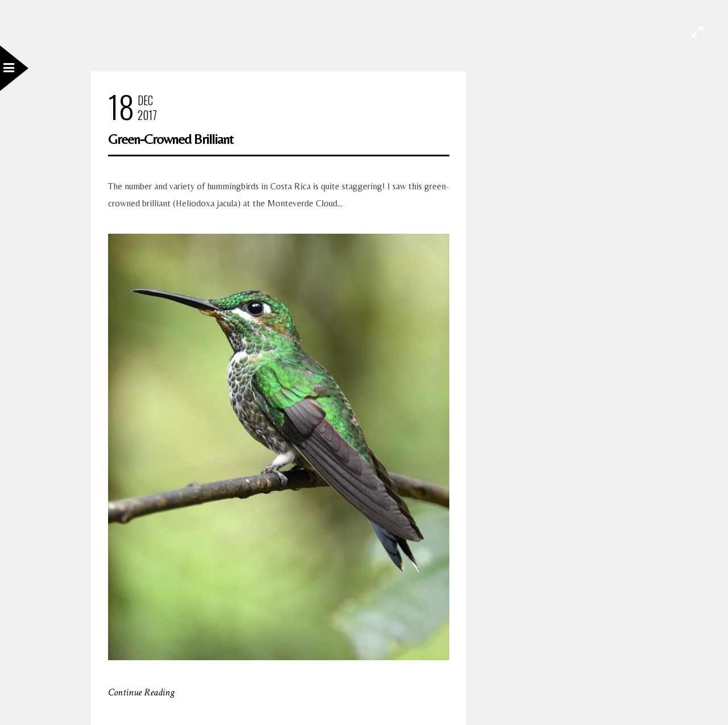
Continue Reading (141, 692)
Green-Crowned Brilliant (171, 139)
